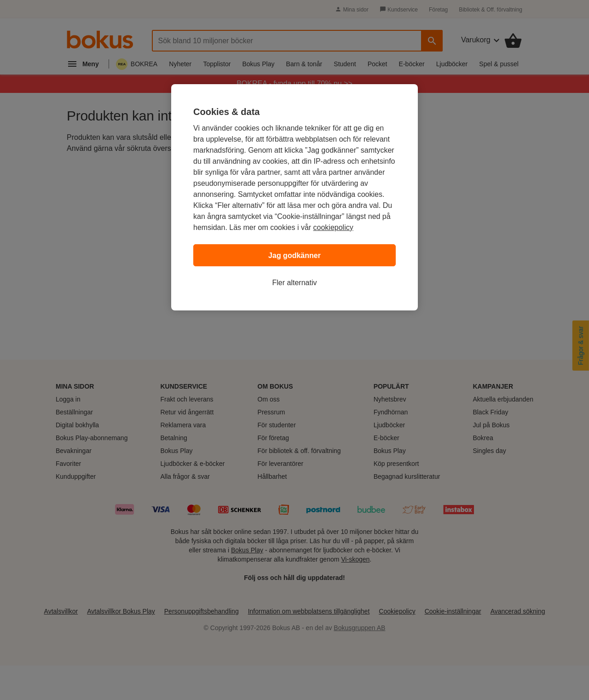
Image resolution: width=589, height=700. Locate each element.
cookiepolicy (333, 227)
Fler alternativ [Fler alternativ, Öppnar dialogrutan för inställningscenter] (295, 283)
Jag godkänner (294, 255)
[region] (294, 197)
